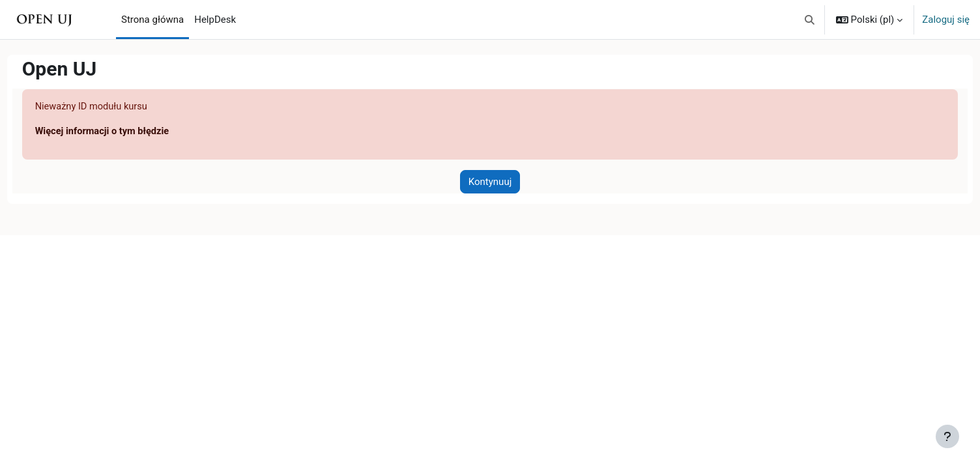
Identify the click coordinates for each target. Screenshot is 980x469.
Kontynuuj (490, 182)
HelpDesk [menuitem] (215, 20)
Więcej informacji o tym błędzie (128, 132)
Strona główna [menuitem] (152, 20)
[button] (810, 20)
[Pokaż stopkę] (947, 436)
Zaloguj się (946, 20)
